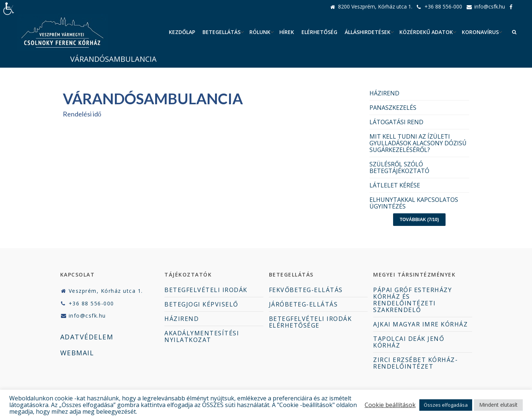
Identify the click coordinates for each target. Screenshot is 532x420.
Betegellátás (221, 32)
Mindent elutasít (498, 405)
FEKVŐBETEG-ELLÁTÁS (306, 290)
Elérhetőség (319, 32)
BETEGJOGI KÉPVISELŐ (201, 304)
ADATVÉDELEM (87, 337)
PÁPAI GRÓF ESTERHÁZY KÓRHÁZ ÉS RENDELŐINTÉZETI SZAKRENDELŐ (412, 300)
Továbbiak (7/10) (419, 220)
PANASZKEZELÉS (393, 108)
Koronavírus (480, 32)
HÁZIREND (384, 93)
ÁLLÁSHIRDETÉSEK (368, 32)
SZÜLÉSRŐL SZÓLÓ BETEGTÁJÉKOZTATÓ (399, 167)
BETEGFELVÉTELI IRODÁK (206, 290)
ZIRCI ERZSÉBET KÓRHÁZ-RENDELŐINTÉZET (415, 363)
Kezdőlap (182, 32)
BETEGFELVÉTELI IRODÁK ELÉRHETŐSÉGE (311, 322)
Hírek (287, 32)
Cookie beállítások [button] (390, 405)
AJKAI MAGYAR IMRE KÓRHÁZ (420, 324)
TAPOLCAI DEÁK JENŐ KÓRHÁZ (409, 342)
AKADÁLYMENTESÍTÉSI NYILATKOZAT (202, 336)
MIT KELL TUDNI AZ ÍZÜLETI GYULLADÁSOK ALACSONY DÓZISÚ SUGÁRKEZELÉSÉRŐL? (418, 143)
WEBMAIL (77, 353)
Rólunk (260, 32)
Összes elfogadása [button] (446, 405)
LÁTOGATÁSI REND (396, 122)
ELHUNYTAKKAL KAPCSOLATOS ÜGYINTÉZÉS (414, 203)
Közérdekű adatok (426, 32)
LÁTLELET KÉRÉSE (395, 185)
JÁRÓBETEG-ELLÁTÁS (303, 304)
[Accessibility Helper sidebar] (9, 9)
